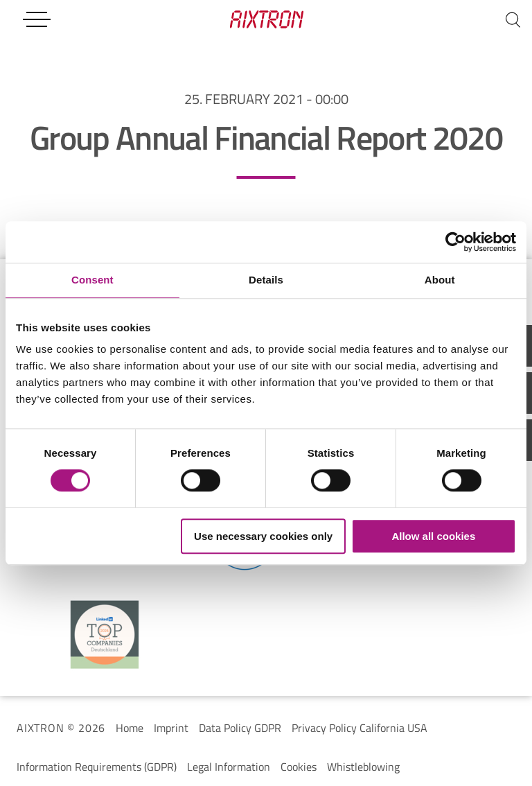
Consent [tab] (92, 280)
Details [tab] (266, 280)
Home (130, 728)
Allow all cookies (433, 536)
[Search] (513, 19)
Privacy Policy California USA (360, 728)
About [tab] (440, 280)
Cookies (299, 767)
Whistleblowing (363, 767)
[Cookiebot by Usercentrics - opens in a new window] (455, 242)
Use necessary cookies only (263, 536)
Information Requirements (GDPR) (97, 767)
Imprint (171, 728)
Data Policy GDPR (240, 728)
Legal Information (229, 767)
